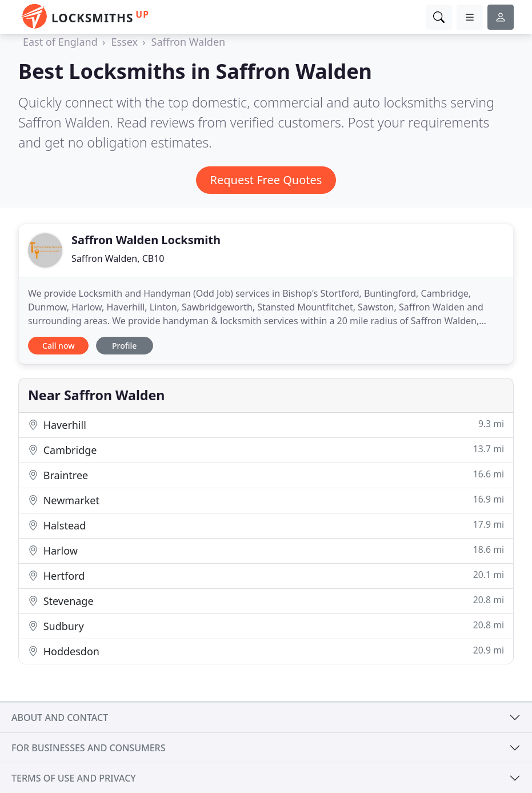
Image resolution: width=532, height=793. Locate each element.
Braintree (266, 475)
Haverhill (266, 425)
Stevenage (266, 601)
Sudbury (266, 626)
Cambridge (266, 450)
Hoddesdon (266, 651)
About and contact (60, 718)
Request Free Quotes (266, 180)
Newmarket (266, 500)
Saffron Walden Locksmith (146, 240)
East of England (60, 42)
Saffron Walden (189, 42)
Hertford (266, 575)
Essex (124, 42)
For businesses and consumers (88, 748)
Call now (58, 346)
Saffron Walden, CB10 (118, 258)
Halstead (266, 525)
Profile (124, 346)
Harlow (266, 550)
